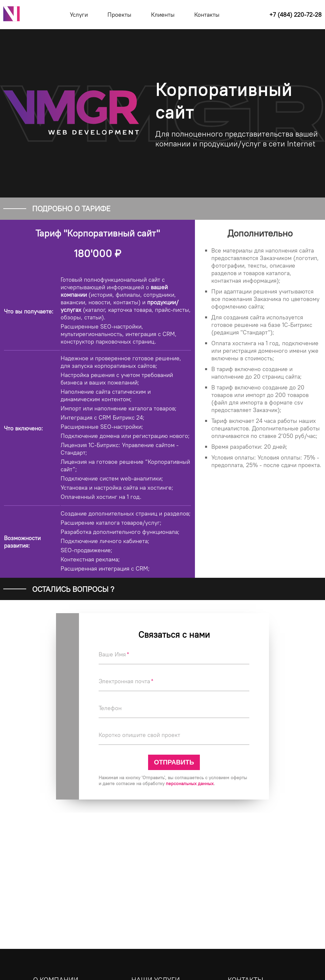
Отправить (174, 762)
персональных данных (190, 783)
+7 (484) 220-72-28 (296, 15)
